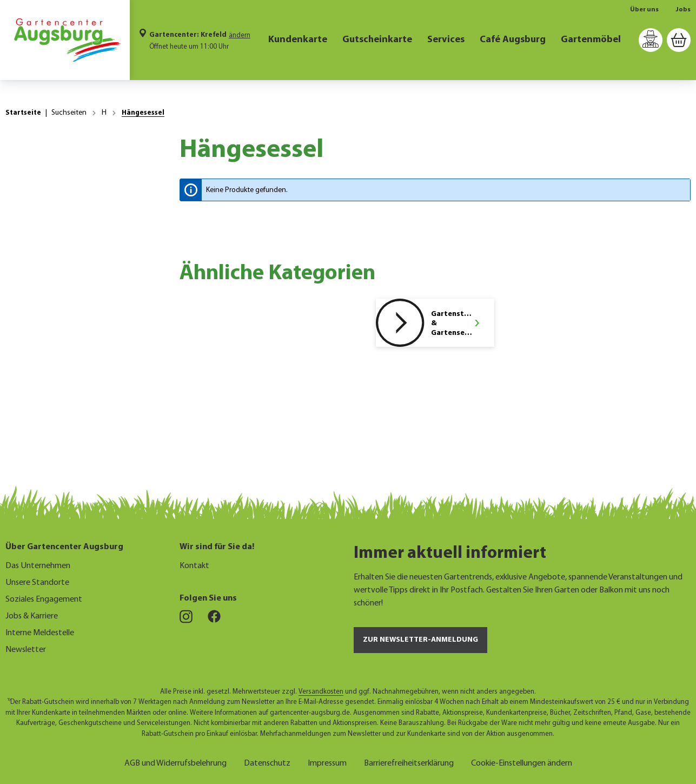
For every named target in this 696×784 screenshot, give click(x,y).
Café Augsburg (513, 40)
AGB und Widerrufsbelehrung (175, 762)
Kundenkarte (298, 40)
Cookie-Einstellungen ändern (522, 762)
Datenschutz (267, 762)
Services (446, 40)
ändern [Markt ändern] (240, 35)
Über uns (644, 10)
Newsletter (26, 650)
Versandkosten (321, 692)
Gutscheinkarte (377, 40)
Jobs (683, 10)
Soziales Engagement (44, 599)
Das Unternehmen (38, 566)
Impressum (327, 762)
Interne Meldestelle (40, 633)
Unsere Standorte (37, 583)
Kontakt (194, 566)
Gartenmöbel (591, 40)
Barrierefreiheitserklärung (409, 762)
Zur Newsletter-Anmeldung (420, 640)
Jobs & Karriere (32, 616)
